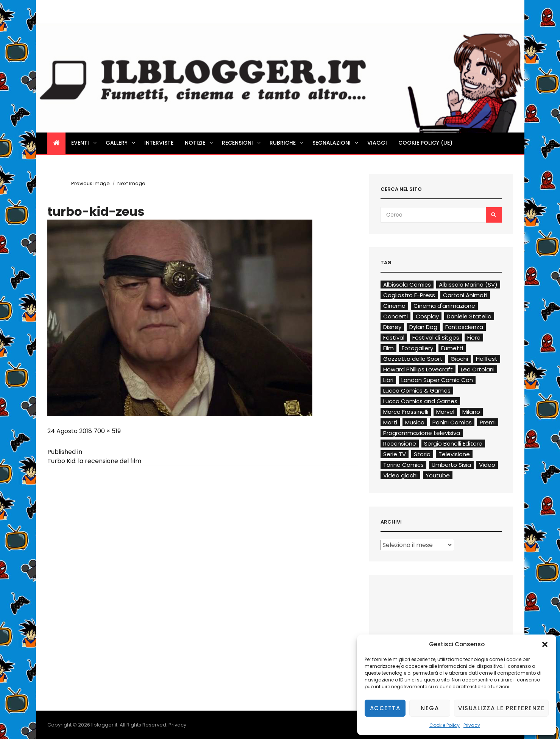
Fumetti (452, 348)
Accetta (385, 708)
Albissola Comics (407, 285)
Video (487, 465)
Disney (392, 327)
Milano (471, 412)
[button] (545, 644)
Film (388, 348)
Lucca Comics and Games (420, 401)
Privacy (472, 725)
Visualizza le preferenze (501, 708)
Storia (422, 454)
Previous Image (90, 183)
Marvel (445, 412)
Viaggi (377, 143)
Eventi (84, 143)
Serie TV (395, 454)
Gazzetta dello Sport (413, 359)
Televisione (454, 454)
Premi (488, 422)
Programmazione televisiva (422, 433)
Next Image (131, 183)
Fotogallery (417, 348)
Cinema (394, 306)
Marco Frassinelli (406, 412)
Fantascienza (464, 327)
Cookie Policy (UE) (425, 143)
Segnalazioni (336, 143)
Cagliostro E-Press (409, 295)
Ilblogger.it (104, 725)
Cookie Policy (445, 725)
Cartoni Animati (465, 295)
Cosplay (427, 316)
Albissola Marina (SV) (468, 285)
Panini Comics (452, 422)
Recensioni (242, 143)
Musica (415, 422)
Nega (430, 708)
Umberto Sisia (451, 465)
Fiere (474, 338)
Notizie (199, 143)
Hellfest (487, 359)
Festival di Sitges (436, 338)
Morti (390, 422)
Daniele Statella (469, 316)
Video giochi (400, 475)
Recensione (400, 444)
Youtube (438, 475)
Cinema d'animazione (444, 306)
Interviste (159, 143)
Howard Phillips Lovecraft (418, 369)
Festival (394, 338)
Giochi (459, 359)
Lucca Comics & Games (417, 391)
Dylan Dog (423, 327)
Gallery (121, 143)
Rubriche (287, 143)
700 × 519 (107, 431)
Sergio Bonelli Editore (453, 444)
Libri (388, 380)
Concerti (395, 316)
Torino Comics (403, 465)
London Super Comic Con (437, 380)
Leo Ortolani (478, 369)
